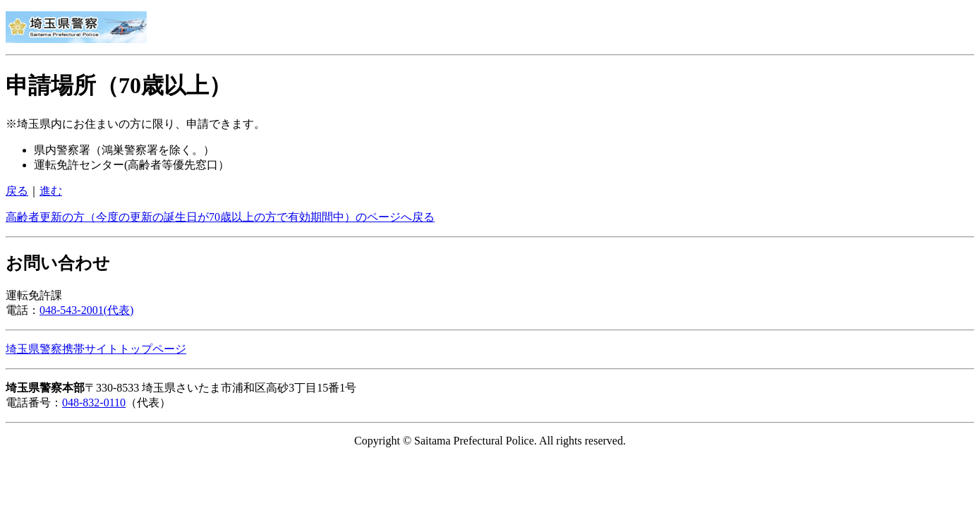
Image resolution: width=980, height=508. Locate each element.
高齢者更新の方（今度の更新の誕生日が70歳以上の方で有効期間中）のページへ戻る (220, 217)
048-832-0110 (94, 403)
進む (51, 191)
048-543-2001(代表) (86, 310)
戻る (17, 191)
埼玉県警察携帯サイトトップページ (96, 349)
